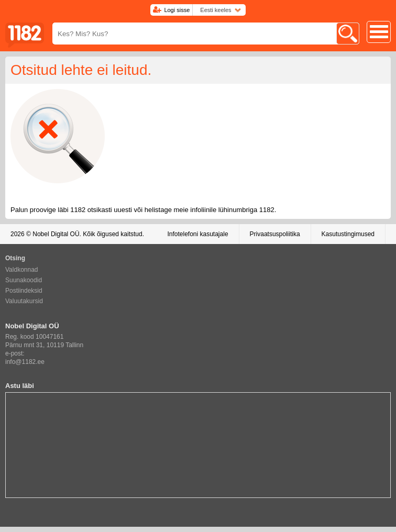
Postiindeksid (24, 291)
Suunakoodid (24, 280)
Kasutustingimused (348, 234)
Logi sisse (177, 10)
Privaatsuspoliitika (275, 234)
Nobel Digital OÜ (56, 234)
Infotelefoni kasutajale (197, 234)
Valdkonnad (22, 270)
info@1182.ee (25, 362)
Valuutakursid (24, 301)
